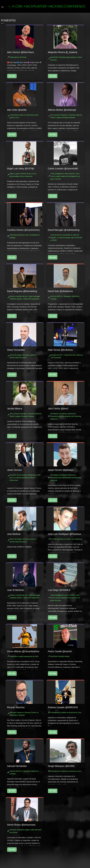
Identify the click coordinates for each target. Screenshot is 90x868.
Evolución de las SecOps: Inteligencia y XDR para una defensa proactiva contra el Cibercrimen (25, 478)
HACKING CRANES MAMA (60, 656)
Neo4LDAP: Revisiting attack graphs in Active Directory (66, 59)
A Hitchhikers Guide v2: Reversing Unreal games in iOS (24, 116)
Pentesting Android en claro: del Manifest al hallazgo (24, 236)
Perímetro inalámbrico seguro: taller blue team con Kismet (25, 831)
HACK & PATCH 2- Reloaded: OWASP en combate (65, 298)
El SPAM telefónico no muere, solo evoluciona (66, 539)
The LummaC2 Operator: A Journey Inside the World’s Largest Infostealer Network (66, 116)
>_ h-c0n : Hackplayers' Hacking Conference (47, 6)
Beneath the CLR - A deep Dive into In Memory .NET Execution (67, 356)
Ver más (12, 76)
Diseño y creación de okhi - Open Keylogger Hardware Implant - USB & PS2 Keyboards (25, 298)
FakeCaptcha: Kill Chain (18, 57)
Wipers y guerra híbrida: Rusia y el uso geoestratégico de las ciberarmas (23, 175)
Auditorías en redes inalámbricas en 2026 (24, 656)
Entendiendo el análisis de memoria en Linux (66, 712)
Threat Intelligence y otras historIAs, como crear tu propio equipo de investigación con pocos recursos (65, 176)
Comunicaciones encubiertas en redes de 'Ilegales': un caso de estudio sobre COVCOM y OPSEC (66, 238)
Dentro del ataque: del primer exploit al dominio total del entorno (23, 356)
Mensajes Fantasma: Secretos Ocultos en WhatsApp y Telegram (24, 714)
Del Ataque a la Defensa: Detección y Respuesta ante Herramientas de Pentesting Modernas (66, 416)
